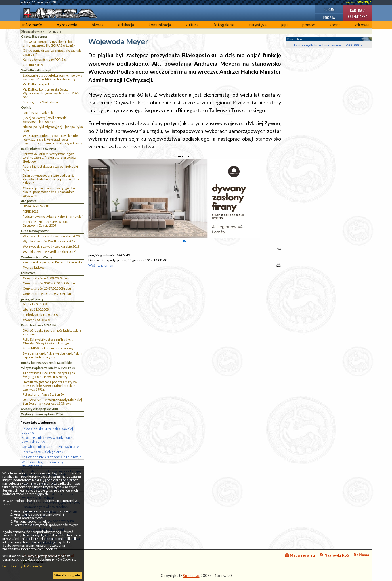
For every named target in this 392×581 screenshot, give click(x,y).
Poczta (329, 17)
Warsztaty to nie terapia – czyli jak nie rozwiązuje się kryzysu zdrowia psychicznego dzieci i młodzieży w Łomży (52, 139)
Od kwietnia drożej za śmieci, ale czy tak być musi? (52, 52)
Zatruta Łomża (33, 65)
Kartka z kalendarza (358, 13)
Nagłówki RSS (334, 555)
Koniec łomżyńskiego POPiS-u (44, 59)
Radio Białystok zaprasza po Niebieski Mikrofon (50, 168)
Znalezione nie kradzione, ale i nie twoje (51, 457)
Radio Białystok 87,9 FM (38, 149)
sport (335, 25)
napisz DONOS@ (358, 2)
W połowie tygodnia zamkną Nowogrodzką (42, 464)
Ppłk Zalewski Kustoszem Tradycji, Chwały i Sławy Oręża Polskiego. (48, 341)
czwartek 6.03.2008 (36, 320)
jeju (284, 25)
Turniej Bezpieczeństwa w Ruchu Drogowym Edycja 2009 (47, 223)
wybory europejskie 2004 (40, 409)
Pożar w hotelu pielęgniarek (42, 452)
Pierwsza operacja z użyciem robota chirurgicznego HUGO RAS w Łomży (49, 43)
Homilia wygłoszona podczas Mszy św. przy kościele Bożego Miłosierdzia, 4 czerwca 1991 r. (50, 386)
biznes (98, 25)
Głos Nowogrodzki (35, 231)
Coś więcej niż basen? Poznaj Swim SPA (50, 447)
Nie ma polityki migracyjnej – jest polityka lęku (53, 129)
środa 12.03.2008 (35, 304)
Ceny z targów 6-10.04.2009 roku (46, 278)
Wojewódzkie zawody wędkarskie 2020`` (52, 236)
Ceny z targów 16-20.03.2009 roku (47, 294)
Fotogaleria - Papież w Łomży (43, 394)
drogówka (29, 201)
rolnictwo (28, 273)
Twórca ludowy (34, 267)
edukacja (126, 25)
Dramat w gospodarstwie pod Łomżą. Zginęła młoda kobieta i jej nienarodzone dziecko (53, 179)
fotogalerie (224, 25)
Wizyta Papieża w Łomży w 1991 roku (48, 368)
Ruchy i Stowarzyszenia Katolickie (46, 363)
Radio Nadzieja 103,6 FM (39, 325)
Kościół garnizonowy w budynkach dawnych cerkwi (47, 439)
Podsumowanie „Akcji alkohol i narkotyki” (53, 216)
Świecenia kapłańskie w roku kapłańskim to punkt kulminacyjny (52, 355)
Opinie (26, 107)
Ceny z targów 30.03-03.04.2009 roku (49, 283)
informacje (32, 25)
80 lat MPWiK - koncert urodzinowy (48, 348)
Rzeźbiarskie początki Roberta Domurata (52, 262)
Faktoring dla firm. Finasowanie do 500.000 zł (329, 45)
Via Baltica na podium (39, 84)
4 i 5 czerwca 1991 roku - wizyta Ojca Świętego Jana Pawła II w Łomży (49, 375)
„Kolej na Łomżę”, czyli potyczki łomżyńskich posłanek (45, 120)
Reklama (361, 555)
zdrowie (362, 25)
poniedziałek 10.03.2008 (40, 315)
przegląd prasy (32, 299)
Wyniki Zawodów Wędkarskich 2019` (49, 241)
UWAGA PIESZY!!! (36, 206)
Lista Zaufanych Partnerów (23, 566)
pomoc (309, 25)
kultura (192, 25)
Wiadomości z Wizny (37, 257)
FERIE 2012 (30, 211)
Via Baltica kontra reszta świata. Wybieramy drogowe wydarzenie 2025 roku (51, 93)
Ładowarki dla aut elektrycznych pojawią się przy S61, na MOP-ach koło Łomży (52, 77)
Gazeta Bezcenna (34, 36)
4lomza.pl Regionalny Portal (49, 558)
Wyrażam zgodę (67, 575)
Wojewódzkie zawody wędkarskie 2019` (51, 246)
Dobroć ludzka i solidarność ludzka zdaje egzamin (52, 332)
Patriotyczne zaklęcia (38, 113)
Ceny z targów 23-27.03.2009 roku (47, 288)
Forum (329, 9)
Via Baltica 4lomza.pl (36, 70)
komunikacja (160, 25)
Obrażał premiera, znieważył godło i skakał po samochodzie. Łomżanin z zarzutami (49, 192)
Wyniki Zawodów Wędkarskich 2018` (49, 252)
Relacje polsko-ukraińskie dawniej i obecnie (48, 431)
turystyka (258, 25)
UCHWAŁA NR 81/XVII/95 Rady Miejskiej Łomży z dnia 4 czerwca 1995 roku (52, 402)
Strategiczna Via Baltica (40, 102)
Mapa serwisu (300, 555)
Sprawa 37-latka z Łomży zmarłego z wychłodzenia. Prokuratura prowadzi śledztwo (50, 157)
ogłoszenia (67, 25)
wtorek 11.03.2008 (36, 309)
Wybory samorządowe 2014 (42, 414)
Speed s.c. (191, 576)
